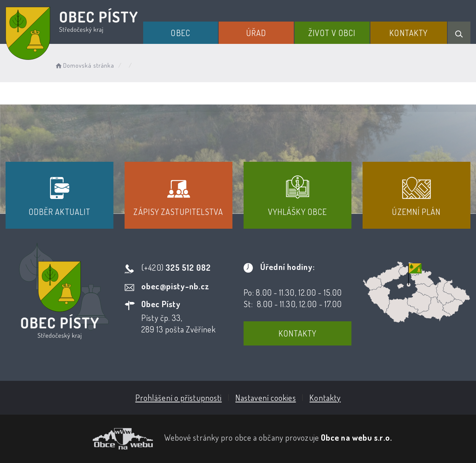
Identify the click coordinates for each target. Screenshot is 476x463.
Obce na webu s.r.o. (356, 437)
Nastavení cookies (266, 398)
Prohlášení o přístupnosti (179, 398)
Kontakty (409, 33)
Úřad (256, 33)
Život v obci (332, 33)
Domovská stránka (84, 65)
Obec (180, 33)
